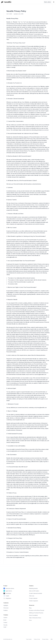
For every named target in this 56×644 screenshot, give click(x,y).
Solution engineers (34, 601)
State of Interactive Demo (35, 618)
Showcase (6, 608)
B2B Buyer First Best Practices (36, 613)
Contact (5, 622)
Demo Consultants (33, 615)
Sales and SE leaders (34, 591)
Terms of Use (37, 639)
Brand (5, 620)
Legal (5, 627)
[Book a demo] (48, 2)
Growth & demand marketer (36, 593)
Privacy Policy (45, 639)
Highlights (6, 605)
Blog (30, 608)
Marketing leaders (33, 588)
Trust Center (29, 639)
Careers (5, 618)
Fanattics (6, 610)
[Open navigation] (54, 2)
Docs (30, 620)
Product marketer (33, 598)
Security (5, 625)
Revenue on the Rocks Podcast (37, 610)
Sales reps (32, 596)
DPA (52, 639)
